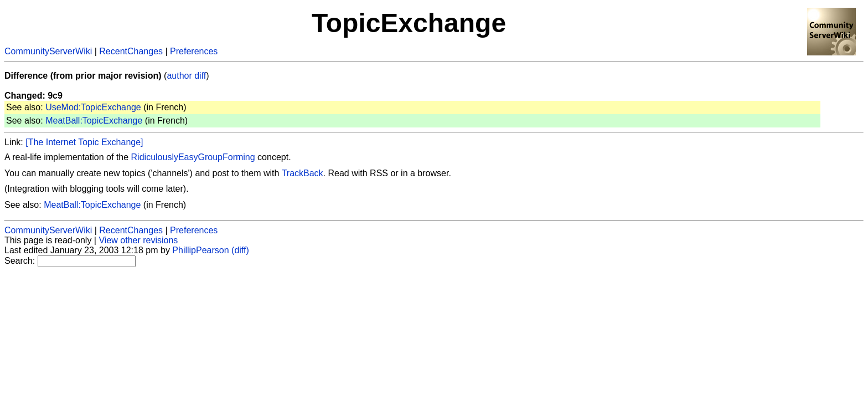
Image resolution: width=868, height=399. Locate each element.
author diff (186, 76)
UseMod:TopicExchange (93, 107)
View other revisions (138, 240)
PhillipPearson (200, 250)
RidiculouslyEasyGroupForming (193, 157)
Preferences (194, 51)
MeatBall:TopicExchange (94, 121)
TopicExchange (409, 23)
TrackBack (303, 173)
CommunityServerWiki (48, 51)
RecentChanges (131, 51)
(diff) (240, 250)
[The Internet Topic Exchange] (84, 142)
